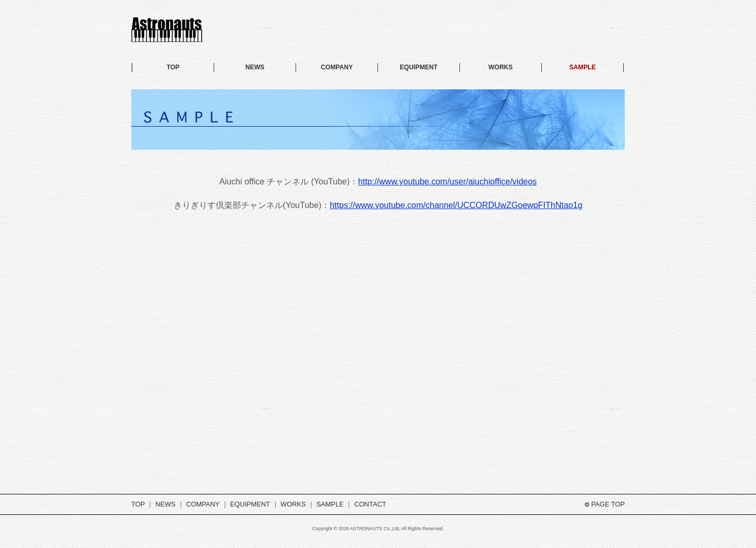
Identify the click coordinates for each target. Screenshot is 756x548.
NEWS (255, 67)
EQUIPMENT (419, 67)
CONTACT (370, 504)
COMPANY (337, 67)
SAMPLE (582, 67)
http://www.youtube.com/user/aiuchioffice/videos (447, 182)
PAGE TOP (608, 504)
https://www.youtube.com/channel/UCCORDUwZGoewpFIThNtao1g (456, 205)
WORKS (500, 67)
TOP (173, 67)
